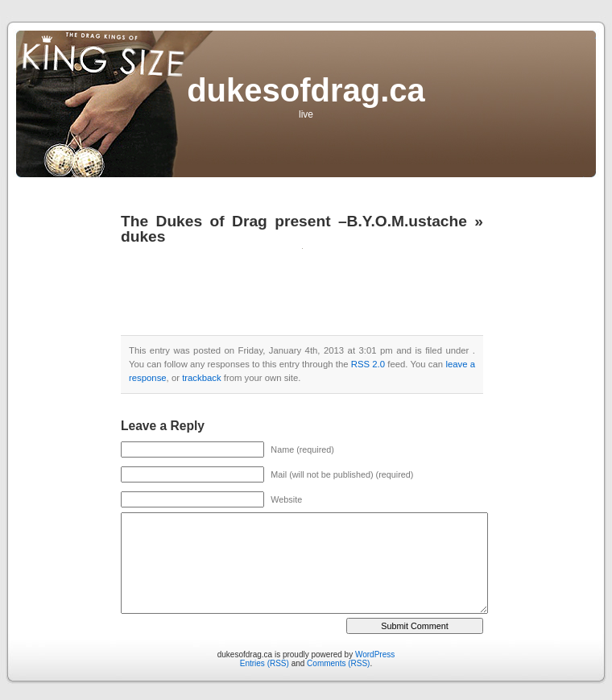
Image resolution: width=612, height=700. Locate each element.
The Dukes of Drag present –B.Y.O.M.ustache (294, 221)
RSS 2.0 (368, 364)
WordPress (375, 654)
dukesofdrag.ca (306, 90)
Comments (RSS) (338, 663)
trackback (201, 378)
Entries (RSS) (265, 663)
